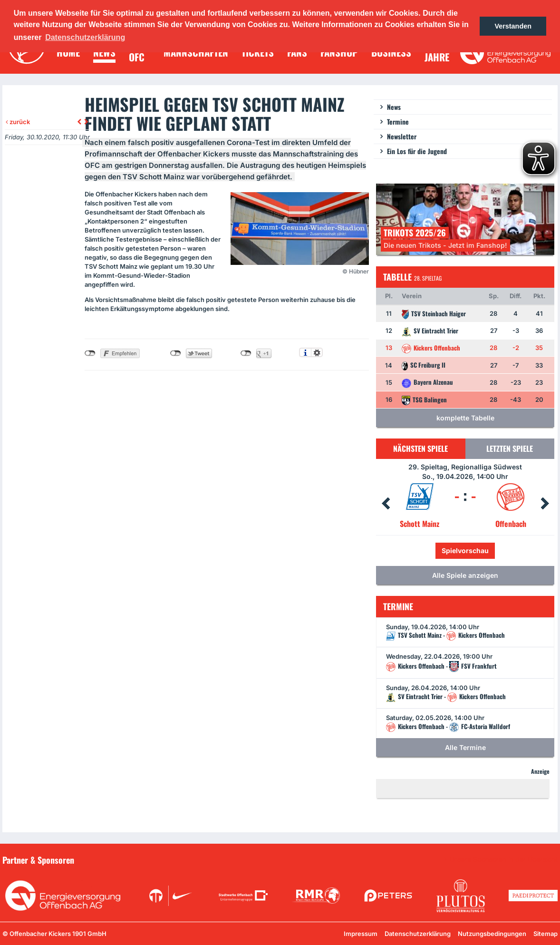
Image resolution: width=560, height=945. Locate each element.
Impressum (361, 934)
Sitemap (546, 934)
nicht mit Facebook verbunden (90, 353)
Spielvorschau (465, 550)
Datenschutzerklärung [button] (85, 37)
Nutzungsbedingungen (492, 934)
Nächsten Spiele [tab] (420, 448)
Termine (398, 122)
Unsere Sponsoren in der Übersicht (503, 859)
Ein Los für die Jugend (417, 151)
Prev (386, 504)
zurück (18, 122)
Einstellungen (317, 352)
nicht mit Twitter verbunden (176, 353)
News (394, 107)
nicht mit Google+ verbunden (246, 353)
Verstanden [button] (513, 26)
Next (545, 504)
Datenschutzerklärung (418, 934)
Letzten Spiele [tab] (510, 448)
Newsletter (402, 136)
